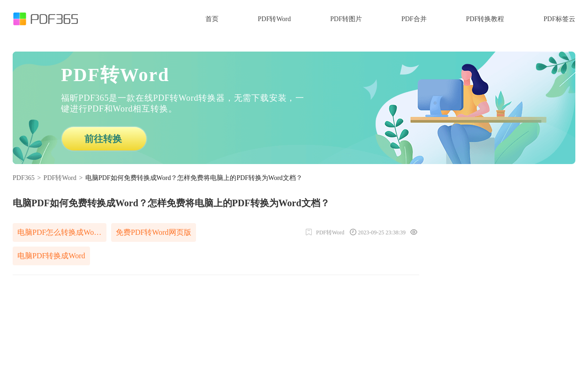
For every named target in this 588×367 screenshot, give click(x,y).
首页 (212, 19)
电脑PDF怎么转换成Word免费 (62, 232)
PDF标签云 (559, 19)
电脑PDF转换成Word (51, 256)
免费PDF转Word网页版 (154, 232)
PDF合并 (414, 19)
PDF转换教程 (485, 19)
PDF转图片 (346, 19)
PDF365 (24, 178)
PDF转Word (274, 19)
